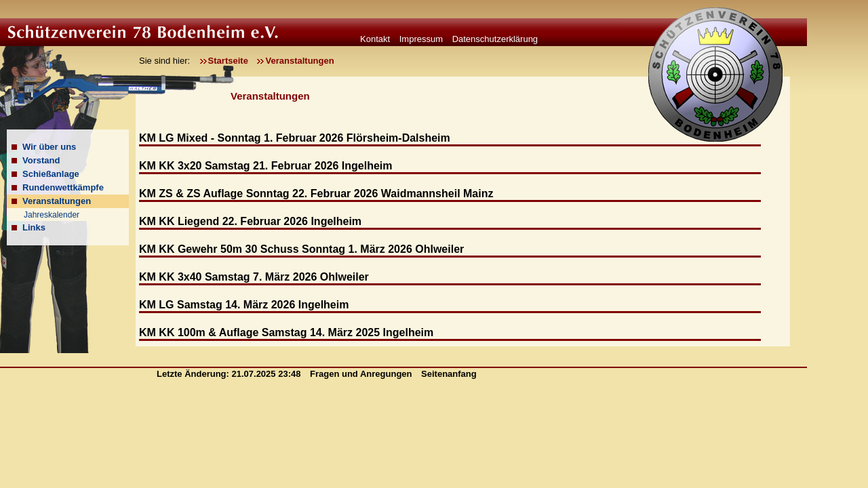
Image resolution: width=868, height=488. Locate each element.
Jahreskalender (52, 215)
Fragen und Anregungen (362, 374)
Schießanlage (51, 174)
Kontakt (375, 39)
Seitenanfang (449, 374)
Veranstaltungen (299, 61)
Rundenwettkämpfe (63, 187)
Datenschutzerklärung (495, 39)
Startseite (228, 61)
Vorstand (41, 160)
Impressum (421, 39)
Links (34, 227)
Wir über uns (49, 147)
